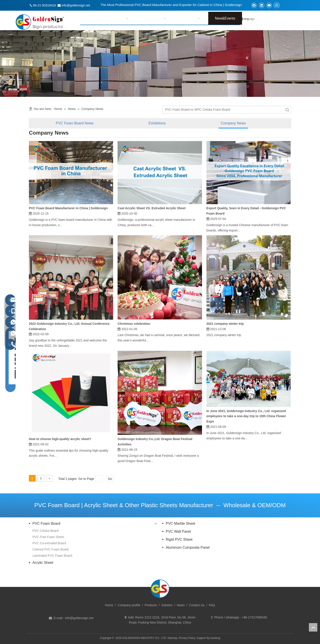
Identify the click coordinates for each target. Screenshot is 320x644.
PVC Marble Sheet (181, 523)
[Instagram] (277, 5)
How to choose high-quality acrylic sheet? (60, 439)
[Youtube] (269, 5)
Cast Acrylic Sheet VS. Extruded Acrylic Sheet (152, 208)
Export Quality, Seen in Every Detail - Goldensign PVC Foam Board (246, 211)
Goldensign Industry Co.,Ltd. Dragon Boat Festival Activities (155, 442)
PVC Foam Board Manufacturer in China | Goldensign (68, 208)
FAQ (212, 605)
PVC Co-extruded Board (49, 543)
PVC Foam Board (46, 523)
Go (110, 479)
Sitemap (172, 638)
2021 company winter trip (225, 324)
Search (287, 110)
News (181, 605)
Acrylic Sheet (43, 563)
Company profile (129, 605)
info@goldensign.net (79, 618)
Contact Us (197, 605)
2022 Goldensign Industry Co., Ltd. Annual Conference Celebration (69, 326)
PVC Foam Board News (75, 123)
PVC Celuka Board (46, 531)
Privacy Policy (187, 638)
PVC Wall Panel (178, 531)
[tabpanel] (160, 64)
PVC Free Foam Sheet (48, 537)
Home (109, 605)
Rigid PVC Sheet (179, 539)
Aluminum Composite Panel (188, 547)
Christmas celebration (134, 324)
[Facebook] (254, 5)
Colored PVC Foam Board (51, 549)
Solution (167, 605)
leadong (215, 638)
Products (151, 605)
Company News (233, 123)
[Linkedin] (261, 5)
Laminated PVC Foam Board (52, 556)
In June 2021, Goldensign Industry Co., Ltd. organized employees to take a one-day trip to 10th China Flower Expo (246, 416)
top (313, 627)
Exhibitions (157, 123)
